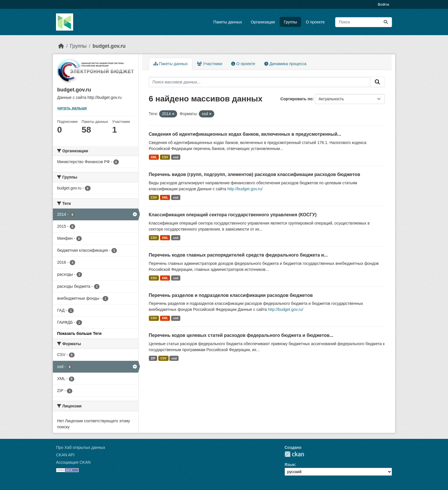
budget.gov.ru (109, 46)
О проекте (315, 22)
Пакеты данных (228, 22)
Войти (383, 4)
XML (154, 157)
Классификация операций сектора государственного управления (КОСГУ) (233, 215)
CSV (165, 157)
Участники (210, 64)
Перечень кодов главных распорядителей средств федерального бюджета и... (238, 255)
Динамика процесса (285, 64)
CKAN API (65, 455)
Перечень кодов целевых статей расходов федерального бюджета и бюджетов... (241, 335)
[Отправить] (386, 22)
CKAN (294, 454)
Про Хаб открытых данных (81, 447)
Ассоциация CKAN (73, 462)
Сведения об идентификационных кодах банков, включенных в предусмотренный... (245, 134)
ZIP (153, 358)
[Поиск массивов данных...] (364, 22)
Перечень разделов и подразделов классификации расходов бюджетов (231, 295)
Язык (290, 465)
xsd (176, 157)
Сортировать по (296, 99)
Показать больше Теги (79, 333)
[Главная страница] (61, 46)
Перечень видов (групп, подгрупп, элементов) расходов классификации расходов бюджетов (255, 174)
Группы (290, 22)
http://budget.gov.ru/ (245, 189)
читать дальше (72, 108)
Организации (263, 22)
